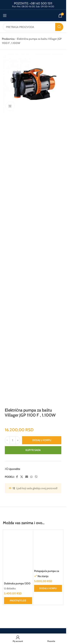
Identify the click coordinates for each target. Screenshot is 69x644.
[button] (48, 588)
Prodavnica (8, 39)
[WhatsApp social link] (31, 477)
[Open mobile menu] (5, 15)
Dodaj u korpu (42, 440)
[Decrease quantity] (7, 440)
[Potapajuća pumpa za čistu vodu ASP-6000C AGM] (48, 549)
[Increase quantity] (18, 440)
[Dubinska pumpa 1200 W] (18, 555)
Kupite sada (33, 450)
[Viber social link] (36, 477)
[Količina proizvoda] (12, 440)
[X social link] (22, 477)
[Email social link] (27, 477)
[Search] (33, 27)
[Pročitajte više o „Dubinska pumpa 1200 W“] (18, 601)
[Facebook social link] (17, 477)
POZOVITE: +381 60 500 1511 (33, 3)
